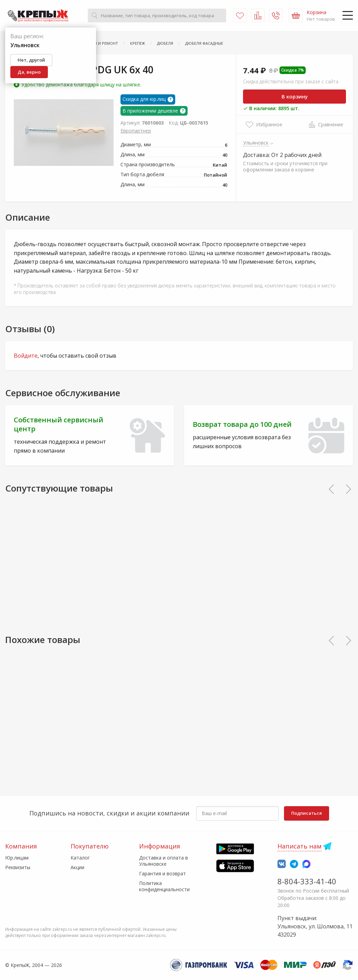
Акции (77, 867)
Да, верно (29, 72)
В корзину (295, 96)
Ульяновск (256, 143)
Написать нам (299, 846)
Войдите (26, 356)
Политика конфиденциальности (164, 886)
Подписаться (307, 813)
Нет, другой (31, 60)
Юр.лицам (17, 858)
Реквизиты (18, 867)
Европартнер (136, 131)
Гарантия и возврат (162, 873)
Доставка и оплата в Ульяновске (164, 861)
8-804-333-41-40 (307, 881)
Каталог (80, 858)
